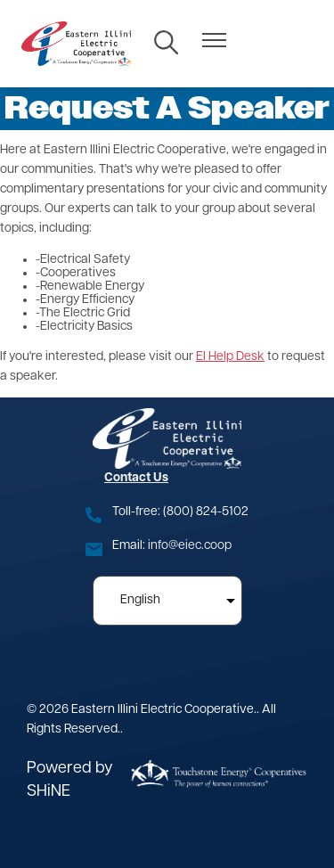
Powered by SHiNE (70, 780)
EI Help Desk (230, 357)
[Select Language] (167, 601)
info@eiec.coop (190, 546)
